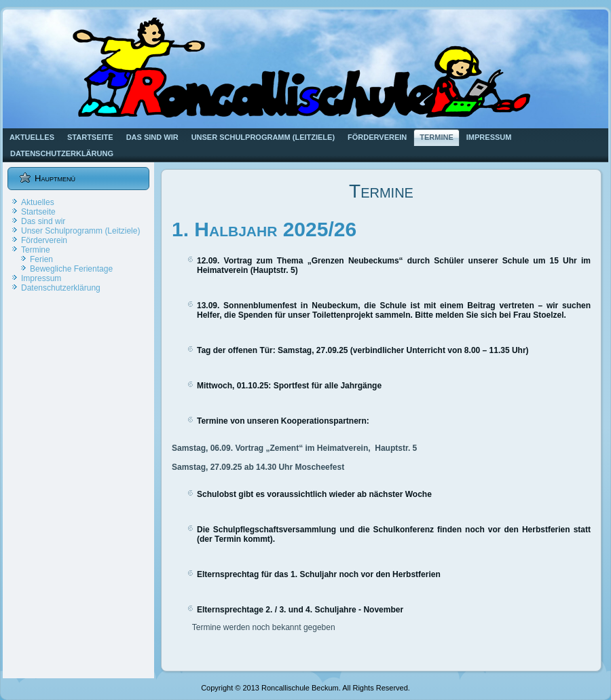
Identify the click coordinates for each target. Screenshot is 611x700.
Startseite (90, 137)
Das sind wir (152, 137)
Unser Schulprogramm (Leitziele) (263, 137)
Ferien (41, 259)
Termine (437, 137)
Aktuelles (32, 137)
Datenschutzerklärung (62, 153)
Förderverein (377, 137)
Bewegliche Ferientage (71, 269)
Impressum (489, 137)
